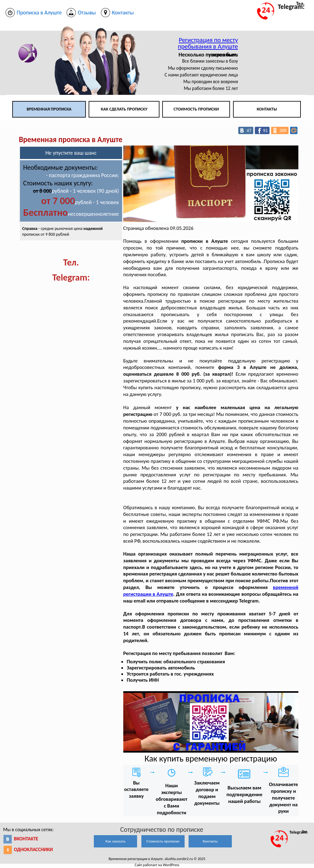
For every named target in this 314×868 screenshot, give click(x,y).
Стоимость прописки (196, 109)
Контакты (267, 109)
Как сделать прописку (124, 109)
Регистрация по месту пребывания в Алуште (208, 43)
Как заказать (115, 841)
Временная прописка (49, 109)
